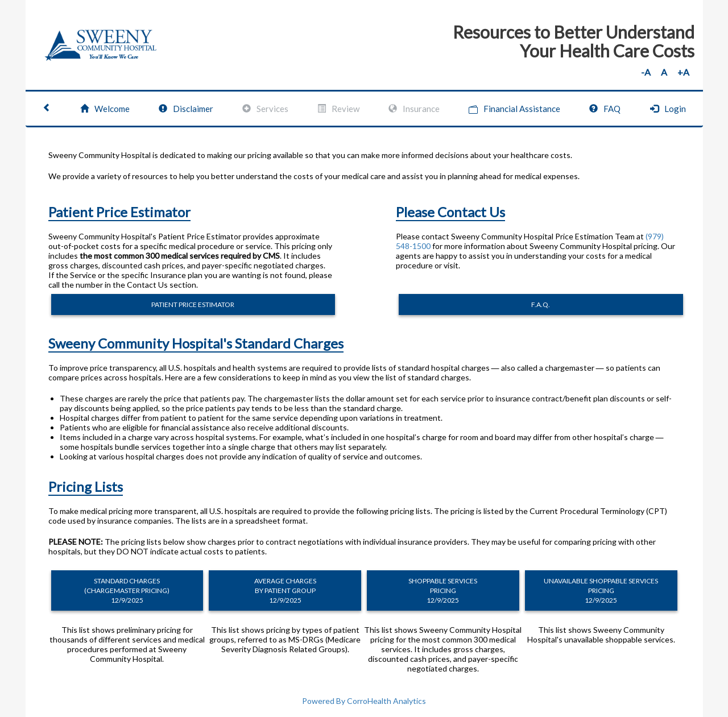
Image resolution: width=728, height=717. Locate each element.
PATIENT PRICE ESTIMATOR (193, 304)
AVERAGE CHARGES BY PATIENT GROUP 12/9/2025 (285, 590)
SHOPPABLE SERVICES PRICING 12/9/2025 (443, 590)
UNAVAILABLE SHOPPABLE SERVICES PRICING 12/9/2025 (601, 590)
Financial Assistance (514, 109)
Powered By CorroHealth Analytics (364, 701)
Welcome (105, 109)
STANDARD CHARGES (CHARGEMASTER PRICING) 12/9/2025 (127, 590)
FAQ (605, 109)
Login (668, 109)
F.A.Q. (541, 304)
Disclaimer (186, 109)
